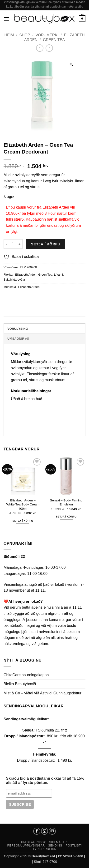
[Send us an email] (52, 831)
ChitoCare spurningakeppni (27, 675)
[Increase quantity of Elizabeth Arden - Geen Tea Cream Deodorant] (20, 244)
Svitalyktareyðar (14, 280)
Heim (9, 35)
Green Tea (54, 40)
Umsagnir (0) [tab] (18, 339)
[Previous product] (49, 48)
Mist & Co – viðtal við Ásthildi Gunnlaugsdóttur (42, 693)
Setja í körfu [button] (23, 521)
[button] (6, 19)
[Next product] (40, 48)
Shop (25, 35)
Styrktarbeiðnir (45, 849)
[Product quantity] (13, 244)
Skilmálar (58, 842)
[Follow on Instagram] (45, 831)
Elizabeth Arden (26, 275)
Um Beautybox (34, 842)
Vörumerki (47, 35)
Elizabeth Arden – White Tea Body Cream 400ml (23, 505)
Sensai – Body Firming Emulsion (66, 502)
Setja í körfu (46, 244)
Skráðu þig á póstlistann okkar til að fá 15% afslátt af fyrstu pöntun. (45, 780)
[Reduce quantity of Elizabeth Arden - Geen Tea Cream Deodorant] (6, 244)
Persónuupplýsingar (26, 846)
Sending (55, 846)
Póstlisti (74, 846)
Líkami (59, 275)
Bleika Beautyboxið (20, 684)
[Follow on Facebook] (37, 831)
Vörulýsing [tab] (18, 329)
